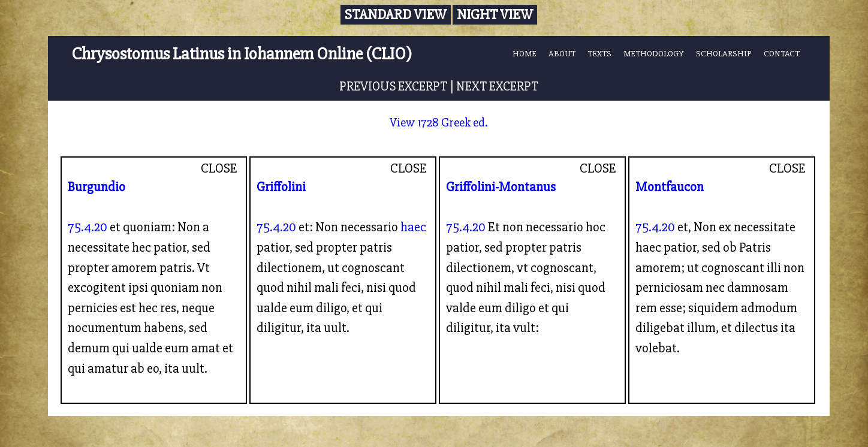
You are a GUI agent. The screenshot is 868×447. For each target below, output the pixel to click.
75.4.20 (88, 227)
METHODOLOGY (654, 54)
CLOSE (219, 168)
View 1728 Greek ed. (439, 123)
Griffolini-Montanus (501, 187)
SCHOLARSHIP (724, 54)
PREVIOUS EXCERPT (393, 86)
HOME (525, 54)
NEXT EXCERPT (497, 86)
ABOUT (562, 54)
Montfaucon (670, 187)
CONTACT (782, 54)
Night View (495, 15)
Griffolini (281, 187)
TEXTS (599, 54)
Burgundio (97, 187)
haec (413, 227)
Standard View (396, 15)
